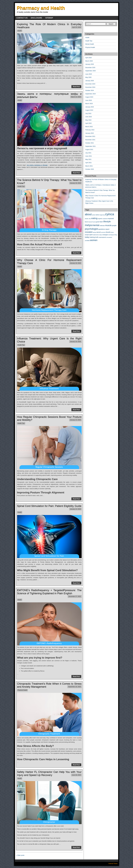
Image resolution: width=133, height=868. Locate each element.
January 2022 (90, 133)
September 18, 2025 (75, 687)
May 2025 (88, 77)
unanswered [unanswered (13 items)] (102, 237)
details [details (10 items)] (87, 219)
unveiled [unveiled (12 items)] (87, 241)
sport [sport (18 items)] (91, 235)
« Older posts (20, 855)
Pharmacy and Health (41, 8)
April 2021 (89, 163)
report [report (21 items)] (107, 229)
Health (20, 31)
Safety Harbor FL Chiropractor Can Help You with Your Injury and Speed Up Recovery (49, 773)
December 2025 (90, 68)
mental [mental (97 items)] (96, 225)
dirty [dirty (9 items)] (90, 219)
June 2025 (89, 74)
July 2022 (88, 113)
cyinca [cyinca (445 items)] (110, 214)
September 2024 (91, 94)
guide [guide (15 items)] (98, 222)
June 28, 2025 (76, 775)
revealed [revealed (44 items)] (89, 232)
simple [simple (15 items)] (87, 235)
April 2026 (89, 58)
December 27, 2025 (75, 596)
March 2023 (89, 104)
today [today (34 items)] (87, 237)
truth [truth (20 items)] (97, 237)
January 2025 (90, 81)
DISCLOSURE (36, 18)
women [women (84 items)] (94, 240)
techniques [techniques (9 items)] (111, 235)
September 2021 (91, 146)
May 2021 (88, 159)
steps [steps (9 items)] (101, 235)
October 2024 (90, 90)
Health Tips (21, 186)
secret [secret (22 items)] (99, 232)
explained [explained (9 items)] (105, 219)
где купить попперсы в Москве (37, 165)
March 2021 (89, 166)
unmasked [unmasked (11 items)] (109, 237)
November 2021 (90, 140)
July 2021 (88, 153)
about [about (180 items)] (88, 214)
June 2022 (89, 117)
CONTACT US (22, 18)
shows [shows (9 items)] (112, 232)
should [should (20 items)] (108, 232)
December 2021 (90, 136)
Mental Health (90, 44)
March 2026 (89, 61)
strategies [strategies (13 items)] (105, 235)
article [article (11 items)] (94, 215)
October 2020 (90, 169)
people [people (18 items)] (114, 225)
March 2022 (89, 127)
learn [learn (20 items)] (101, 222)
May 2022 (88, 120)
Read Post (76, 87)
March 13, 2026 (76, 97)
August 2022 (89, 110)
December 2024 (90, 84)
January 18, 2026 (75, 183)
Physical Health (22, 690)
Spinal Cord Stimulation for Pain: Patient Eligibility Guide (49, 506)
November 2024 (90, 87)
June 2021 (89, 156)
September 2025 (91, 71)
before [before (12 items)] (98, 215)
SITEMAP (49, 18)
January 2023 (90, 107)
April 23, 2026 (76, 27)
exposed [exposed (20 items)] (111, 219)
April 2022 (89, 123)
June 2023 (89, 100)
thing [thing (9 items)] (116, 235)
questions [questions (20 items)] (102, 229)
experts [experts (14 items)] (100, 219)
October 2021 (90, 143)
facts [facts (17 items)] (86, 222)
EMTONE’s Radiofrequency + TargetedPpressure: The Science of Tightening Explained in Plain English (49, 592)
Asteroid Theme (113, 864)
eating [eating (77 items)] (94, 218)
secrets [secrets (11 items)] (103, 232)
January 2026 (90, 64)
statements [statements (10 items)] (96, 235)
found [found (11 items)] (94, 222)
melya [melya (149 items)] (88, 225)
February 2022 (90, 130)
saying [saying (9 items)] (94, 232)
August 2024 (89, 97)
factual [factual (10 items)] (90, 222)
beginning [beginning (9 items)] (102, 215)
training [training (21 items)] (92, 237)
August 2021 (89, 149)
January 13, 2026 (75, 420)
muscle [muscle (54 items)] (108, 225)
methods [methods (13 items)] (102, 226)
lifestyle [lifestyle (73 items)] (107, 221)
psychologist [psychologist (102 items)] (91, 229)
